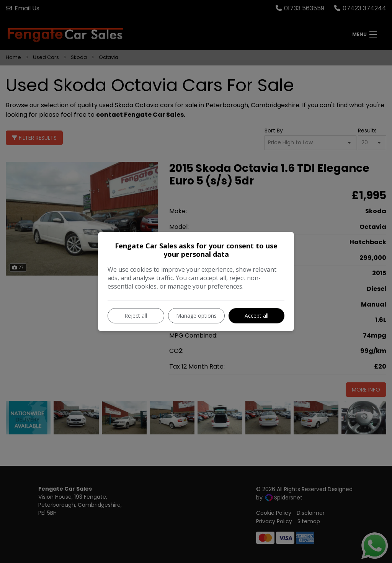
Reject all (136, 316)
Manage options (196, 316)
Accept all (256, 316)
